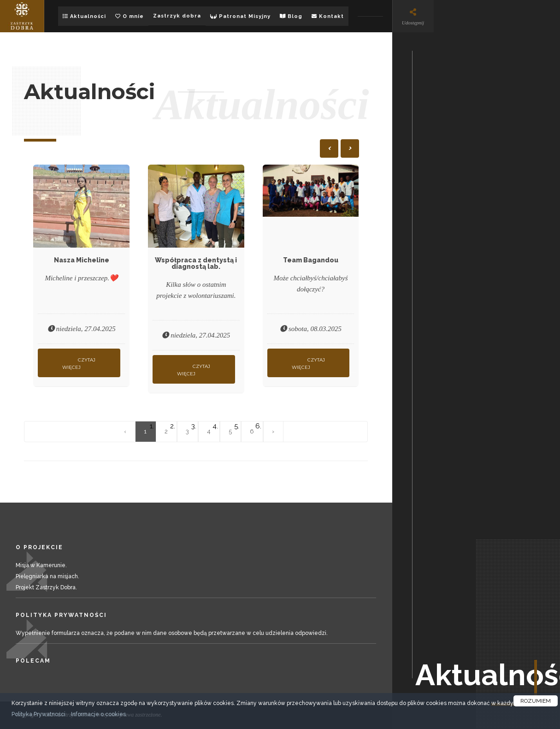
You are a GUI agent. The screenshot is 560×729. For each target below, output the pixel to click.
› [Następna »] (273, 431)
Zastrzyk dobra (177, 16)
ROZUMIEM (536, 701)
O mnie (130, 16)
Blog (291, 16)
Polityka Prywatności (38, 714)
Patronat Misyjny (240, 16)
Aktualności (84, 16)
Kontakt (328, 16)
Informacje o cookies (98, 714)
